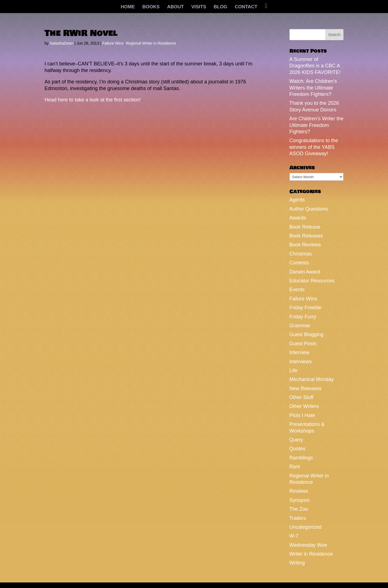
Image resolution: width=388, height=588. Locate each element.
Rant (295, 467)
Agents (297, 200)
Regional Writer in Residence (151, 43)
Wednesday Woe (308, 545)
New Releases (306, 388)
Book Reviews (305, 245)
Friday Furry (303, 317)
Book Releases (306, 236)
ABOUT (175, 7)
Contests (299, 263)
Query (296, 440)
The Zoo (299, 509)
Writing (297, 563)
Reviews (299, 491)
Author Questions (309, 209)
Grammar (300, 326)
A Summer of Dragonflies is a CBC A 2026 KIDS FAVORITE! (315, 66)
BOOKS (151, 7)
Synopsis (300, 500)
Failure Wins (113, 43)
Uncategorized (306, 527)
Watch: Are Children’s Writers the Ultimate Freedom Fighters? (313, 88)
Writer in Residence (311, 554)
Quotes (298, 449)
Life (293, 370)
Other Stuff (302, 397)
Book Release (305, 227)
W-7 (294, 536)
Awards (298, 218)
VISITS (199, 7)
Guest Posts (303, 344)
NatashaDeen (62, 43)
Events (297, 290)
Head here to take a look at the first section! (93, 100)
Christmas (301, 254)
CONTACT (246, 7)
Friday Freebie (306, 308)
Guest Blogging (306, 334)
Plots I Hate (302, 415)
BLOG (220, 7)
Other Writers (304, 406)
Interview (299, 352)
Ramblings (301, 458)
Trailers (298, 518)
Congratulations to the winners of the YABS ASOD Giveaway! (314, 147)
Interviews (301, 362)
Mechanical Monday (312, 379)
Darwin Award (305, 272)
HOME (128, 7)
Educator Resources (312, 281)
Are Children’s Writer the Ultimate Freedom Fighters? (316, 125)
